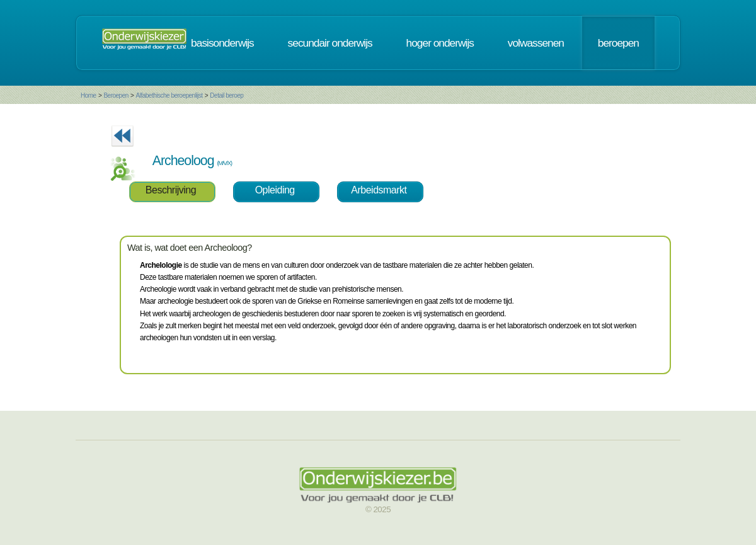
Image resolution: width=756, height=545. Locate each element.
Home (89, 95)
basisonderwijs (222, 43)
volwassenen (536, 43)
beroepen (618, 43)
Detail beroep (226, 95)
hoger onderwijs (440, 43)
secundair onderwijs (330, 43)
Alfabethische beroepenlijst (169, 95)
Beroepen (116, 95)
